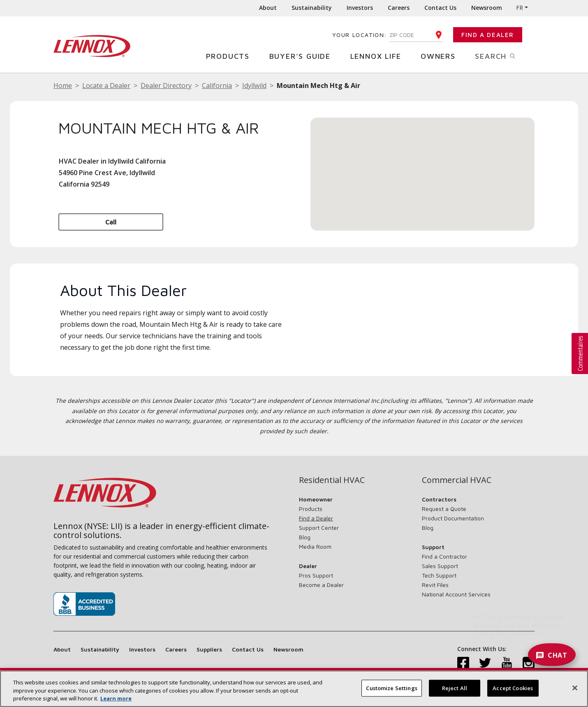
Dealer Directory (166, 85)
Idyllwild (254, 85)
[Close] (575, 688)
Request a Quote (444, 509)
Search (505, 55)
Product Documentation (453, 518)
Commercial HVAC (457, 480)
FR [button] (520, 8)
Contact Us (440, 8)
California (217, 85)
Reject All (455, 688)
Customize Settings (391, 688)
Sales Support (440, 566)
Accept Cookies (513, 688)
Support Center (319, 528)
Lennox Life (379, 56)
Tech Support (439, 575)
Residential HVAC (332, 480)
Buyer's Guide (303, 56)
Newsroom (487, 8)
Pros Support (316, 575)
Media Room (315, 546)
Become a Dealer (321, 585)
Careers (399, 8)
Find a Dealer (488, 35)
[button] (423, 166)
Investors (360, 8)
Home (63, 85)
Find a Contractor (444, 556)
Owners (441, 56)
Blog (305, 537)
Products (231, 56)
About (268, 8)
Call (111, 222)
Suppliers (209, 649)
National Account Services (456, 594)
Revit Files (435, 585)
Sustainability (312, 8)
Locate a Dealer (106, 85)
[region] (294, 689)
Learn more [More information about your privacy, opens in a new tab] (116, 698)
